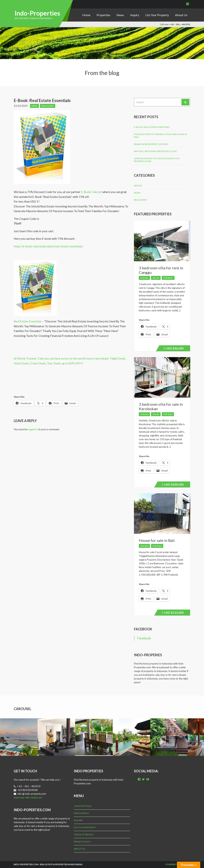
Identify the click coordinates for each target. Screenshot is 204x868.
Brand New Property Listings (151, 144)
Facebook (143, 629)
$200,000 (173, 485)
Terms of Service (84, 835)
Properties (103, 15)
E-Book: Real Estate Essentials (152, 127)
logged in (33, 429)
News (120, 15)
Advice (138, 186)
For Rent (168, 278)
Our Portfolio (83, 806)
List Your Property (157, 15)
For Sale (168, 414)
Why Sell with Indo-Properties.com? (155, 151)
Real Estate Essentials (28, 321)
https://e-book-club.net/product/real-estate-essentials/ (48, 246)
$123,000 (173, 613)
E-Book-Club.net (91, 192)
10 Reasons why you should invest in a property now (157, 160)
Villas (156, 278)
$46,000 (174, 349)
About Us (181, 15)
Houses (144, 278)
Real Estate (48, 106)
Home (86, 15)
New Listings (81, 813)
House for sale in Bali (157, 540)
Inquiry (135, 15)
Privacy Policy (82, 842)
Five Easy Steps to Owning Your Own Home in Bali (161, 136)
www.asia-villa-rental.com (28, 797)
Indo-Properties (37, 13)
